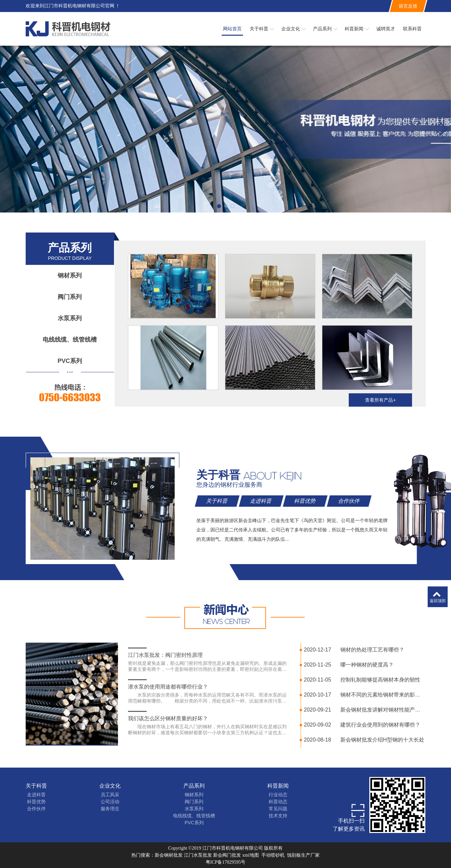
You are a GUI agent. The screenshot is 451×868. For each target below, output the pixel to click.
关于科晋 (36, 786)
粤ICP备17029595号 (226, 862)
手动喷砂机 (273, 855)
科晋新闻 (278, 786)
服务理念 (110, 809)
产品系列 (194, 786)
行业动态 (278, 795)
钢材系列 (70, 276)
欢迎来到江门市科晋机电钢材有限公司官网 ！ (73, 6)
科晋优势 (36, 802)
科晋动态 (278, 802)
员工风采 (110, 795)
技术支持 (278, 816)
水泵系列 (70, 318)
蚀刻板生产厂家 (303, 855)
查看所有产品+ (380, 400)
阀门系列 (70, 297)
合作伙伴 (36, 809)
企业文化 (110, 786)
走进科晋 (36, 795)
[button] (219, 206)
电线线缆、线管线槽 (70, 340)
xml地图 (251, 855)
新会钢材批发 (169, 855)
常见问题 (278, 809)
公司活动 (110, 802)
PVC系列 (70, 361)
